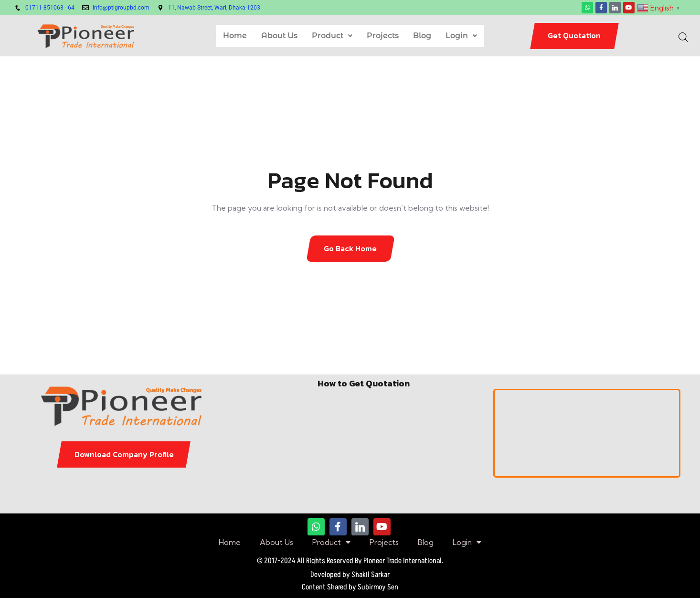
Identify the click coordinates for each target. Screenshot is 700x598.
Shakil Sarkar (371, 575)
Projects (383, 36)
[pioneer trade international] (587, 433)
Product (332, 36)
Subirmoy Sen (378, 587)
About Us (279, 36)
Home (235, 36)
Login (461, 36)
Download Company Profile (124, 454)
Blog (422, 36)
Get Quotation (574, 35)
